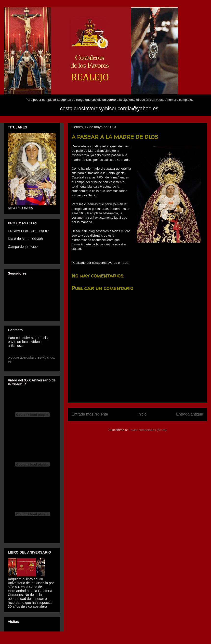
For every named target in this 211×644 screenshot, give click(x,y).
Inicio (142, 414)
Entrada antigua (190, 414)
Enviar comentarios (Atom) (147, 430)
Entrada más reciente (90, 414)
